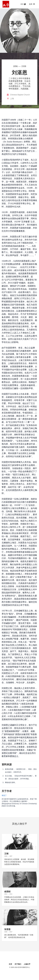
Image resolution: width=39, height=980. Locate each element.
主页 (10, 964)
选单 (32, 4)
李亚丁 (4, 796)
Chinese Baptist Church (20, 95)
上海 (12, 99)
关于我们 (18, 964)
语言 (23, 4)
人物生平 (27, 964)
